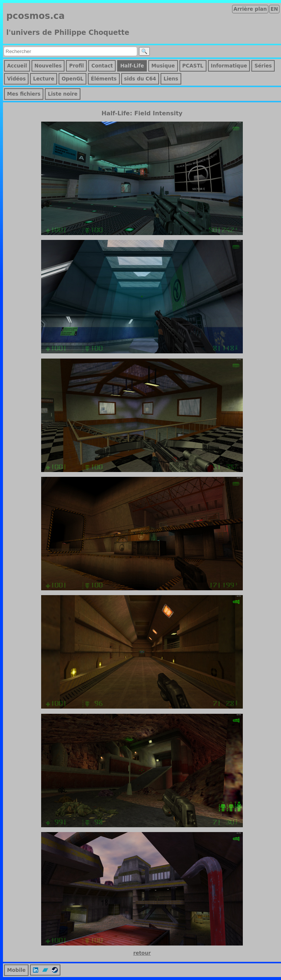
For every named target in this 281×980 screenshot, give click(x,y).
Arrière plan (250, 9)
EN (274, 9)
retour (142, 953)
